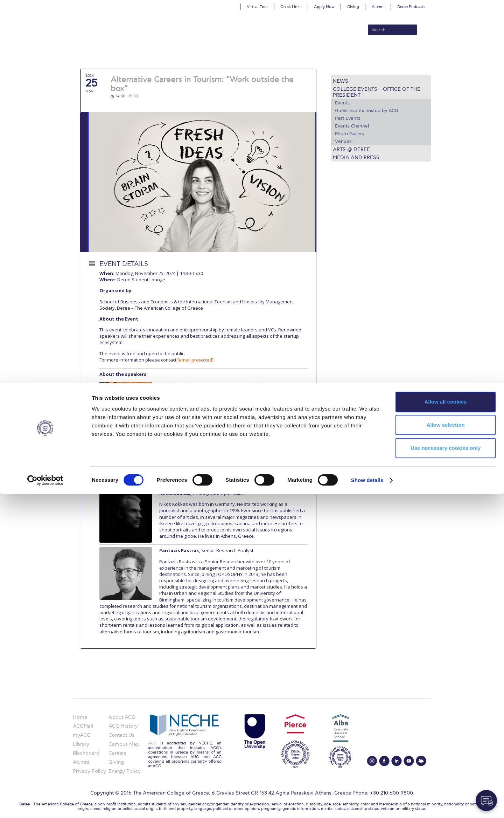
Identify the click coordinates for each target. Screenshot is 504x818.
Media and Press (356, 157)
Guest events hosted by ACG (367, 111)
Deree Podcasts (411, 7)
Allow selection (445, 749)
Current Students (355, 53)
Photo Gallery (350, 134)
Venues (343, 142)
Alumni (378, 7)
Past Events (348, 118)
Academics (223, 53)
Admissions (189, 53)
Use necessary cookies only (446, 772)
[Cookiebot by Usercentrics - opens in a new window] (45, 804)
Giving (353, 7)
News (341, 81)
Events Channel (352, 126)
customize (474, 5)
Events (342, 103)
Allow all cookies (446, 726)
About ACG (156, 53)
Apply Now (324, 7)
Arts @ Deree (351, 149)
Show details (367, 804)
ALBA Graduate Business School (284, 53)
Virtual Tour (257, 7)
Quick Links (291, 7)
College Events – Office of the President (377, 92)
